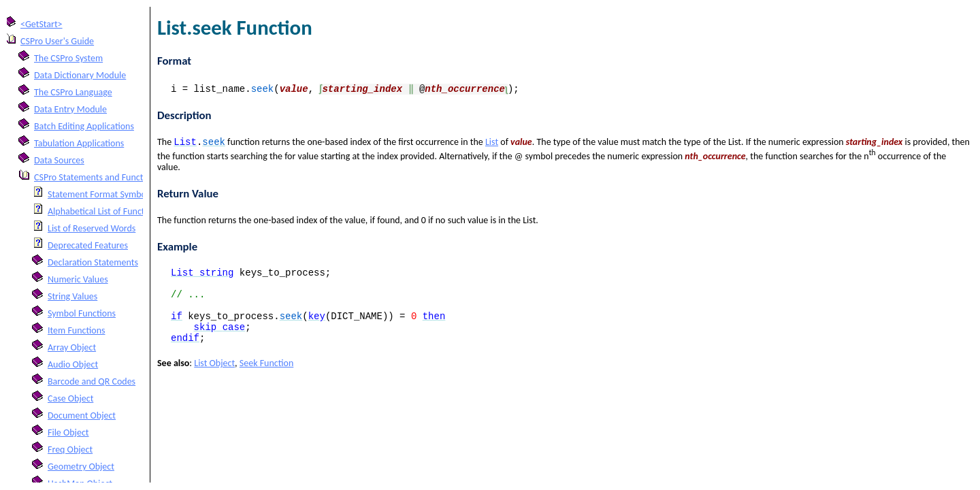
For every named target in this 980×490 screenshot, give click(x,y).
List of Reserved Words (92, 228)
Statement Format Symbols (100, 194)
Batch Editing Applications (84, 126)
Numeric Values (78, 279)
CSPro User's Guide (57, 41)
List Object (214, 379)
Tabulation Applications (79, 143)
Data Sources (59, 160)
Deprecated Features (88, 245)
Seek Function (267, 379)
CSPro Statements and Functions (97, 177)
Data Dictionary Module (80, 75)
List (492, 143)
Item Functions (76, 330)
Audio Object (73, 364)
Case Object (70, 398)
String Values (72, 296)
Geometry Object (81, 467)
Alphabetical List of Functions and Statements (135, 211)
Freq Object (70, 450)
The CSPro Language (73, 92)
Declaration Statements (93, 262)
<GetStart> (42, 24)
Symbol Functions (82, 313)
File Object (68, 432)
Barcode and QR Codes (92, 381)
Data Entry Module (70, 109)
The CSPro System (68, 58)
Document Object (82, 415)
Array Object (72, 347)
